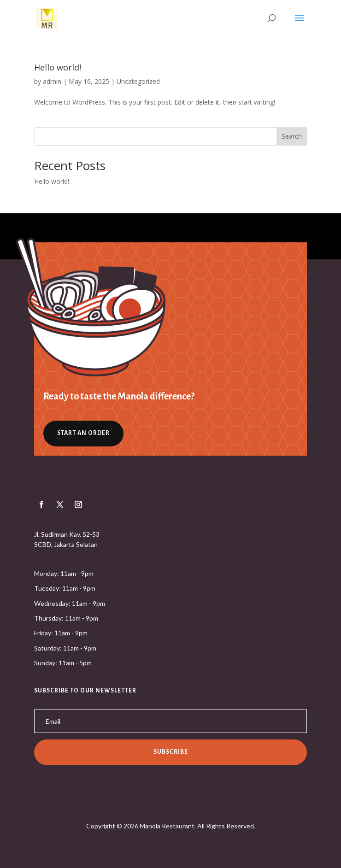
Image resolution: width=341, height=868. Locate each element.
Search (292, 136)
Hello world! (58, 67)
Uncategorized (138, 81)
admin (52, 81)
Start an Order (83, 433)
